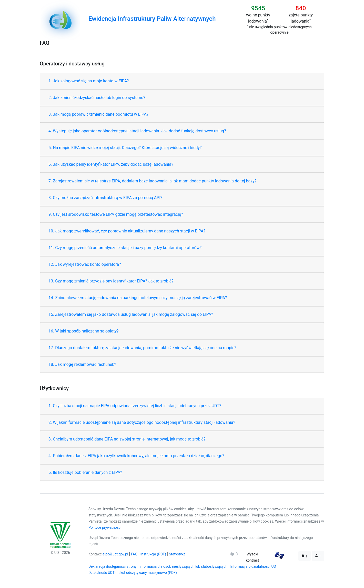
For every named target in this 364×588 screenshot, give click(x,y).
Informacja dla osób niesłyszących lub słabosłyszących (183, 566)
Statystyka (177, 554)
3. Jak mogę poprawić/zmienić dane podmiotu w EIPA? (98, 114)
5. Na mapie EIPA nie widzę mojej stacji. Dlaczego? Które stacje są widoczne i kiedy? (125, 148)
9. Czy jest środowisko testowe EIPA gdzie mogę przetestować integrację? (116, 214)
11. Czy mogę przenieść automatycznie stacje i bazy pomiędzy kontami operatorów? (125, 248)
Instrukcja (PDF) (153, 554)
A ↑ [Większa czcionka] (305, 556)
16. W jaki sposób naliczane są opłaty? (84, 331)
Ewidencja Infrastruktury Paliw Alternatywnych (152, 19)
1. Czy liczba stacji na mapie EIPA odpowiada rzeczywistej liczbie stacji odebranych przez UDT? (135, 406)
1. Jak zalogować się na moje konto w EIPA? (89, 81)
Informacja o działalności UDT (254, 566)
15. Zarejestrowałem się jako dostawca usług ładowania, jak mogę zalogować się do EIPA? (131, 314)
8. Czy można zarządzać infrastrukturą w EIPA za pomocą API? (105, 198)
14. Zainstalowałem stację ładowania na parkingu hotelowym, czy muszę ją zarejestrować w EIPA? (138, 298)
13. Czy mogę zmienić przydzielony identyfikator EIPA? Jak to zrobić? (111, 281)
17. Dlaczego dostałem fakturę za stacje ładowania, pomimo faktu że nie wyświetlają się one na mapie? (142, 348)
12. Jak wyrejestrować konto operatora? (85, 264)
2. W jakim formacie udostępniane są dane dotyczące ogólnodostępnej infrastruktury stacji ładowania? (142, 422)
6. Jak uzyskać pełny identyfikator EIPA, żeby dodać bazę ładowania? (111, 164)
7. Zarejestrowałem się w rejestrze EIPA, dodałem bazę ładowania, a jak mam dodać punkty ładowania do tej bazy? (152, 181)
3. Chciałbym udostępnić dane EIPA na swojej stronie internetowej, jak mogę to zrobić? (127, 439)
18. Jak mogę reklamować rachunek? (82, 364)
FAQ (134, 554)
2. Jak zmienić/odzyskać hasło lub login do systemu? (97, 98)
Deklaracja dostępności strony (112, 566)
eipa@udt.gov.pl (115, 554)
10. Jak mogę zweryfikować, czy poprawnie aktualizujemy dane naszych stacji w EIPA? (127, 231)
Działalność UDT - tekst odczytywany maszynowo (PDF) (133, 573)
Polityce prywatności (105, 527)
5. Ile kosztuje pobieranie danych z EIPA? (85, 472)
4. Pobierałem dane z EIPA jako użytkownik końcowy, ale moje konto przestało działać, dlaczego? (136, 456)
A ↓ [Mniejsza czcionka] (318, 556)
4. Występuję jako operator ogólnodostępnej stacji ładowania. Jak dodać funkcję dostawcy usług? (137, 131)
